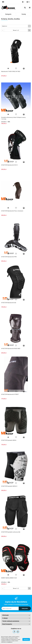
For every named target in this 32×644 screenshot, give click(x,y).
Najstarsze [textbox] (5, 26)
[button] (28, 2)
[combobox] (16, 26)
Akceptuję (26, 640)
